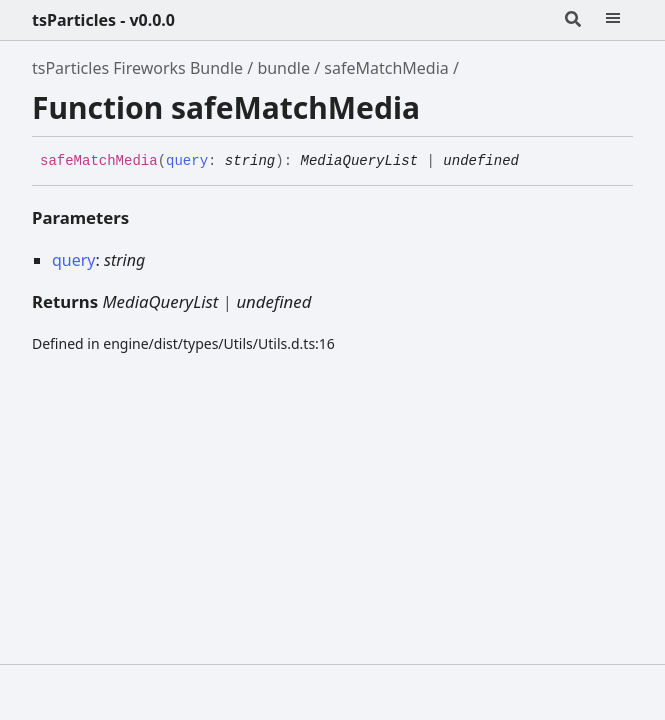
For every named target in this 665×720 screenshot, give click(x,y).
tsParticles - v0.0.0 (103, 20)
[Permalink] (534, 162)
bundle (283, 68)
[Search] (573, 20)
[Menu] (613, 20)
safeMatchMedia (386, 68)
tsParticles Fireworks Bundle (137, 68)
